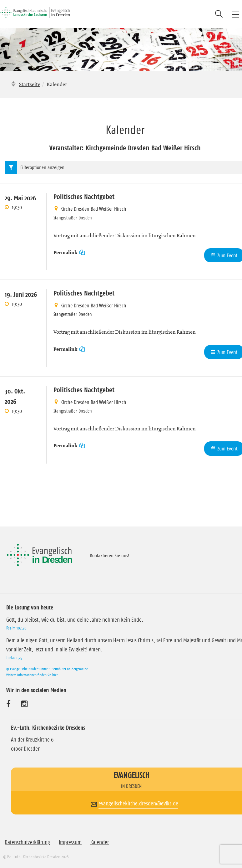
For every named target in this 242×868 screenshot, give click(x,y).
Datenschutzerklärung (27, 842)
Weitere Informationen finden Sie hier (32, 675)
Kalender (100, 842)
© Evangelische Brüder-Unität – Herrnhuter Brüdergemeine (47, 669)
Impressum (70, 842)
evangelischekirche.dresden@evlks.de (138, 804)
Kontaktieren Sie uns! (110, 555)
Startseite (30, 84)
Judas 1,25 (14, 658)
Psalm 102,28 (16, 628)
